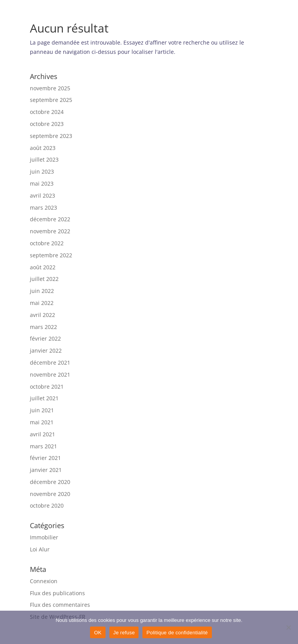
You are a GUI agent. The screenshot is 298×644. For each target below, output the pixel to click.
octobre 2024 (47, 112)
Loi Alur (40, 549)
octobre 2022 (47, 243)
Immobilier (44, 537)
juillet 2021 (44, 398)
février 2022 (45, 338)
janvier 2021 (46, 470)
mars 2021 (43, 446)
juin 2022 (42, 291)
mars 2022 (43, 327)
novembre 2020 (50, 494)
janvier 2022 (46, 350)
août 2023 (43, 148)
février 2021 (45, 458)
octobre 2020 (47, 505)
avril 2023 (42, 195)
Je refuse (124, 633)
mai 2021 (42, 422)
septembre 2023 (51, 136)
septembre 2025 (51, 100)
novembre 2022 (50, 231)
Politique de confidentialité (177, 633)
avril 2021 (42, 434)
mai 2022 (42, 303)
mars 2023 (43, 207)
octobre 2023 (47, 124)
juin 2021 (42, 410)
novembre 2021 (50, 375)
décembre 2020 (50, 482)
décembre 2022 (50, 219)
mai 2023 (42, 183)
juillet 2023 (44, 159)
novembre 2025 (50, 88)
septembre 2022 (51, 255)
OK (98, 633)
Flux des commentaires (60, 605)
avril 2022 (42, 315)
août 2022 (43, 267)
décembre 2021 (50, 362)
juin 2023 (42, 171)
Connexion (44, 581)
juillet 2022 (44, 279)
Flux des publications (57, 593)
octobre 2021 (47, 387)
